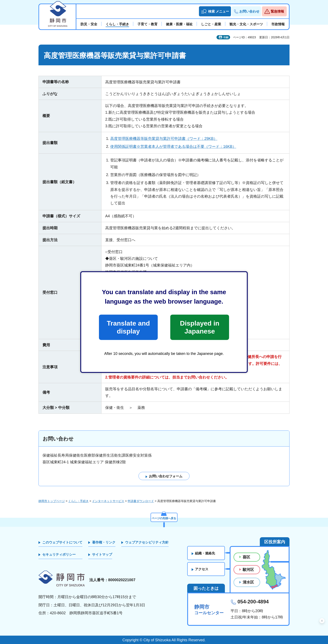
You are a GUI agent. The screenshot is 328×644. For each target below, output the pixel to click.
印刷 (226, 37)
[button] (215, 11)
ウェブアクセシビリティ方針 (147, 542)
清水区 (248, 582)
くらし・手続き (78, 501)
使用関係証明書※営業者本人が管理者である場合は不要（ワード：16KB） (173, 147)
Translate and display (128, 327)
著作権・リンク (104, 542)
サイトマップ (102, 555)
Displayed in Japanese (200, 327)
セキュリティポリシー (59, 555)
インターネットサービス (108, 501)
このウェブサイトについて (62, 542)
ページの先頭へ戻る (164, 518)
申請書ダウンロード (141, 501)
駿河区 (248, 570)
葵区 (246, 557)
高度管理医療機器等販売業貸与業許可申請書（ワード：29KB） (164, 139)
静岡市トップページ (52, 501)
